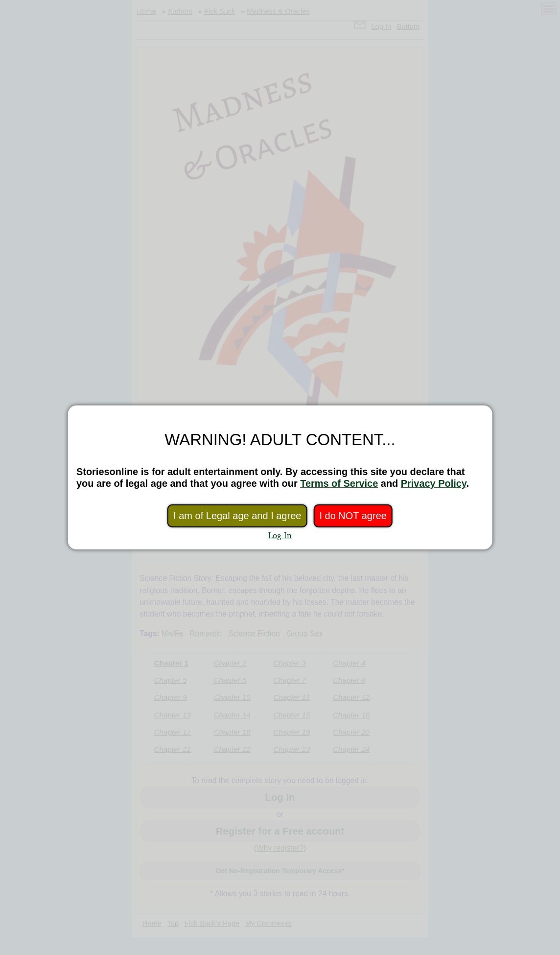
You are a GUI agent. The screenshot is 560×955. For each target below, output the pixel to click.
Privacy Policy (434, 483)
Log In (280, 535)
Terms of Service (339, 483)
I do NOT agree (353, 516)
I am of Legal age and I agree (237, 516)
